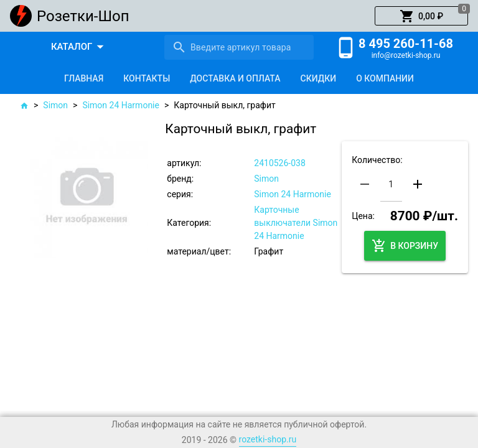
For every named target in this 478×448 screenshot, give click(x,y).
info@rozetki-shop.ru (406, 55)
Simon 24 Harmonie (121, 105)
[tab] (84, 78)
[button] (421, 16)
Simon (55, 105)
